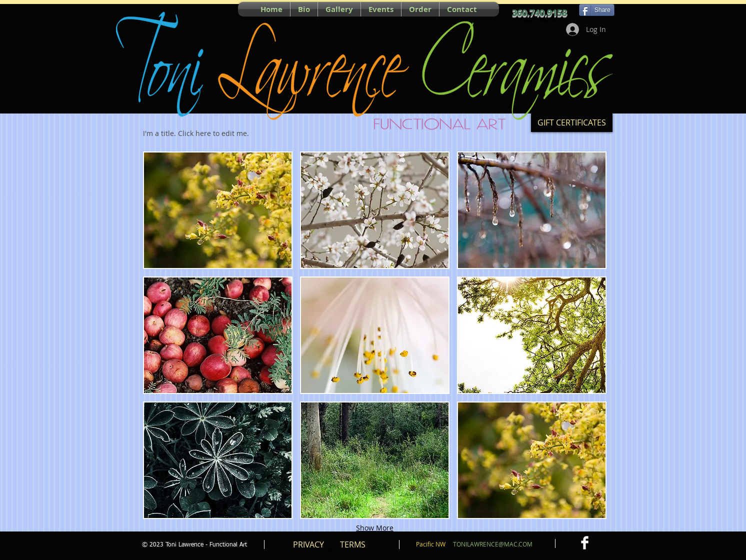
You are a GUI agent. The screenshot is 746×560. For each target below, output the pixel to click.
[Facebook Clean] (585, 543)
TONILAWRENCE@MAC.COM (493, 544)
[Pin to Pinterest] (147, 9)
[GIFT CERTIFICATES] (572, 123)
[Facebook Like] (185, 9)
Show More (375, 528)
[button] (218, 210)
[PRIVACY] (308, 544)
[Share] (597, 10)
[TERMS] (352, 544)
